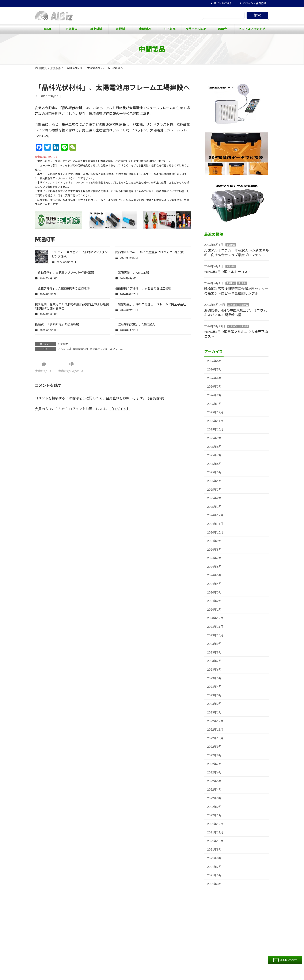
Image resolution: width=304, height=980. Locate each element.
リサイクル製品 (167, 917)
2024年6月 (214, 567)
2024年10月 (215, 532)
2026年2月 (214, 395)
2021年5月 (214, 875)
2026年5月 (214, 369)
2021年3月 (214, 884)
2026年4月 (214, 378)
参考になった (45, 367)
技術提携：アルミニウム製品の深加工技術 (143, 288)
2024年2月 (214, 601)
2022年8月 (214, 755)
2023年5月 (214, 678)
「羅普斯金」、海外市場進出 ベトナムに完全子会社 (151, 304)
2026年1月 (214, 404)
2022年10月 (215, 738)
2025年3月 (214, 489)
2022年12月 (215, 721)
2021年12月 (215, 824)
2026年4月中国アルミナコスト (228, 272)
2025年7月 (214, 455)
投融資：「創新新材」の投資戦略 (57, 324)
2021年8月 (214, 858)
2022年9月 (214, 747)
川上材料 (231, 266)
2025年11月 (215, 421)
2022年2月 (214, 807)
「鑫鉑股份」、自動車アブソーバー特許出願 (64, 273)
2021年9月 (214, 849)
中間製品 (63, 344)
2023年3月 (214, 695)
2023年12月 (215, 618)
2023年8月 (214, 652)
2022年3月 (214, 798)
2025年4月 (214, 481)
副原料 (216, 910)
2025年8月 (214, 447)
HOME (162, 909)
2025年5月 (214, 472)
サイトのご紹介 (221, 3)
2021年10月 (215, 841)
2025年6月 (214, 464)
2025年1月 (214, 507)
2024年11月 (215, 524)
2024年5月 (214, 575)
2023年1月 (214, 712)
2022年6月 (214, 772)
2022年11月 (215, 729)
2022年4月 (214, 789)
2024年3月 (214, 592)
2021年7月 (214, 867)
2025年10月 (215, 429)
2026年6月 (214, 361)
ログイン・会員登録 (252, 3)
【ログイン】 (120, 409)
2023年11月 (215, 627)
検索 (257, 15)
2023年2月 (214, 704)
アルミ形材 (64, 349)
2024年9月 (214, 541)
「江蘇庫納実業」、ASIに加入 (135, 324)
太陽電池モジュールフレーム (106, 349)
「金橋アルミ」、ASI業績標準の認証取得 (62, 288)
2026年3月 (214, 386)
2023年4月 (214, 687)
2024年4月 (214, 584)
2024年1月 (214, 609)
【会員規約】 (156, 398)
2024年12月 (215, 515)
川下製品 (253, 910)
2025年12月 (215, 412)
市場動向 (231, 283)
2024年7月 (214, 558)
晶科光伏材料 (80, 349)
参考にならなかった (76, 367)
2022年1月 (214, 815)
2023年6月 (214, 669)
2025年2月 (214, 498)
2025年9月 (214, 438)
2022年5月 (214, 781)
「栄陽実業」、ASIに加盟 (132, 273)
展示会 (188, 917)
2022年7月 (214, 764)
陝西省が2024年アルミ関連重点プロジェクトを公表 (149, 252)
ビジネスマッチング (212, 917)
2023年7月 (214, 661)
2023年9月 (214, 644)
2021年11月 (215, 832)
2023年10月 (215, 635)
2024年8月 (214, 549)
